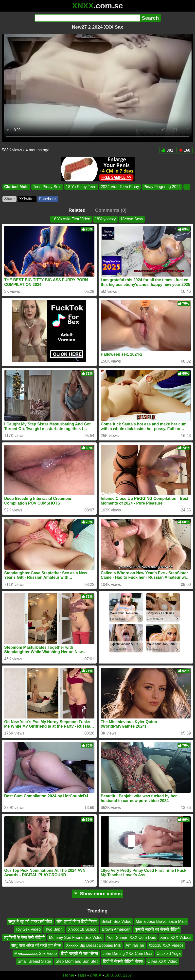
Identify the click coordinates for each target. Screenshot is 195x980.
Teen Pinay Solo (47, 187)
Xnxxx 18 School (83, 930)
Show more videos (97, 894)
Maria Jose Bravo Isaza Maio (161, 921)
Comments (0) (111, 210)
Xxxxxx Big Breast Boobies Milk (93, 945)
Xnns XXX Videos (176, 937)
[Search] (87, 18)
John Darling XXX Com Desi (127, 954)
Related (77, 210)
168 (184, 150)
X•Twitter (27, 199)
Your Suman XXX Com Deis (131, 937)
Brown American (116, 930)
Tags (82, 975)
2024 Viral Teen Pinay (120, 187)
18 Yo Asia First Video (71, 219)
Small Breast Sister (35, 961)
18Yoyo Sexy (132, 219)
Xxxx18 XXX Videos (166, 945)
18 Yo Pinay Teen (81, 187)
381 (167, 150)
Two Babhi (54, 930)
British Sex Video (116, 921)
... (187, 187)
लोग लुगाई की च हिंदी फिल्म (77, 921)
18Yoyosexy (105, 219)
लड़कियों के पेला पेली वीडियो (24, 937)
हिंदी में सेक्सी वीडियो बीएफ (123, 961)
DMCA (96, 975)
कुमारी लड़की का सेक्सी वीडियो (157, 930)
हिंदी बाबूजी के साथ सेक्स (80, 954)
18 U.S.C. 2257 (118, 975)
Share (9, 199)
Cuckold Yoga (169, 954)
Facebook (48, 199)
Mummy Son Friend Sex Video (76, 937)
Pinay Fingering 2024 (162, 187)
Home (69, 975)
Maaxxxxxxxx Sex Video (35, 954)
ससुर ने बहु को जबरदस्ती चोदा (30, 921)
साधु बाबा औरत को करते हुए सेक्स (36, 945)
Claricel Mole (16, 187)
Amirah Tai (135, 945)
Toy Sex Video (28, 930)
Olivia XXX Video (162, 961)
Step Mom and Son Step (77, 961)
